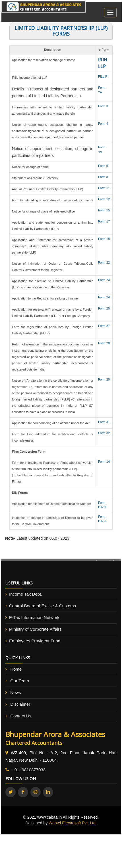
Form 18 (104, 239)
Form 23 (104, 280)
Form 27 (104, 326)
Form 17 (104, 221)
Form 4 (103, 124)
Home (16, 669)
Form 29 (104, 379)
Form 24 (104, 297)
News (16, 692)
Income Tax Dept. (26, 594)
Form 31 (104, 422)
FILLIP (103, 76)
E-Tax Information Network (34, 617)
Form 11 (104, 188)
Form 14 (104, 462)
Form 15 (104, 210)
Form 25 (104, 308)
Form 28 (104, 343)
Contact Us (21, 716)
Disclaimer (20, 704)
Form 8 (103, 177)
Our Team (20, 681)
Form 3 (103, 106)
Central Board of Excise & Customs (43, 606)
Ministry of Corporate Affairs (35, 629)
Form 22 (104, 262)
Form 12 (104, 199)
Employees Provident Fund (35, 641)
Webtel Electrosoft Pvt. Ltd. (73, 823)
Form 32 (104, 433)
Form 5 (103, 166)
